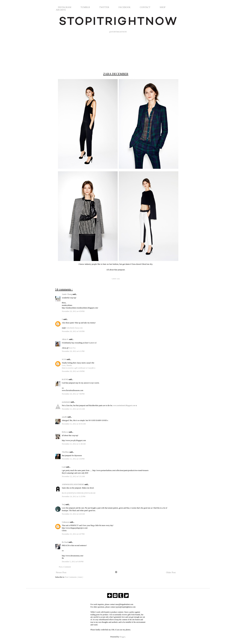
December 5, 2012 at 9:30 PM (73, 562)
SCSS (64, 359)
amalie (65, 417)
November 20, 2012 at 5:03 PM (73, 331)
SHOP (163, 7)
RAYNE (65, 379)
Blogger (122, 637)
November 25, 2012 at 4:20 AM (73, 514)
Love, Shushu (67, 365)
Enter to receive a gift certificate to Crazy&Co (79, 368)
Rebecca (65, 432)
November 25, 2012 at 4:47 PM (73, 534)
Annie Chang (67, 294)
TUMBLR (85, 7)
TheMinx (66, 452)
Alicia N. (65, 339)
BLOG (64, 493)
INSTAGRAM (65, 7)
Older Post (171, 572)
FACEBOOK (124, 7)
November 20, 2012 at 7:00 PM (73, 394)
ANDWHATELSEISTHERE (73, 484)
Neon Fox (72, 348)
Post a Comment (65, 567)
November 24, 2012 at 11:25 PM (74, 496)
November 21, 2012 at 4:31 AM (73, 409)
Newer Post (61, 572)
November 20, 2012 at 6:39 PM (73, 371)
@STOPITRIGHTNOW (118, 32)
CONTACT (145, 7)
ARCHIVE (61, 10)
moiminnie (66, 402)
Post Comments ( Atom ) (74, 577)
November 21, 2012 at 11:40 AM (74, 444)
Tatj (64, 504)
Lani (64, 467)
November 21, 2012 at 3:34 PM (73, 459)
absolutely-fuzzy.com (75, 328)
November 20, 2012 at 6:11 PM (73, 351)
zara (118, 279)
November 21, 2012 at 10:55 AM (74, 424)
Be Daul (65, 542)
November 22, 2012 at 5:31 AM (73, 476)
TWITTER (104, 7)
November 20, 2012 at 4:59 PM (73, 311)
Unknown (66, 522)
